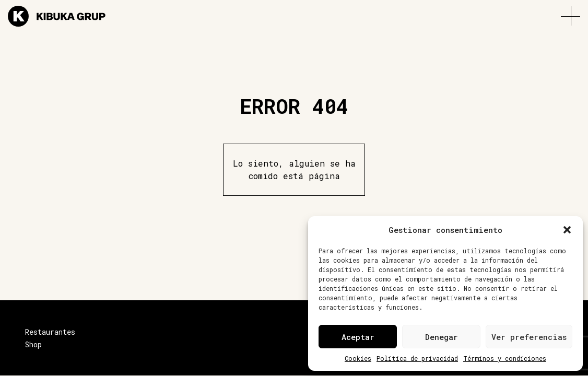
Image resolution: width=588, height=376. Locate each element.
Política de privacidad (417, 358)
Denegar (442, 337)
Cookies (358, 358)
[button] (567, 230)
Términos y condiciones (505, 358)
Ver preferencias (529, 337)
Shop (33, 344)
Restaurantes (50, 332)
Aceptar (358, 337)
